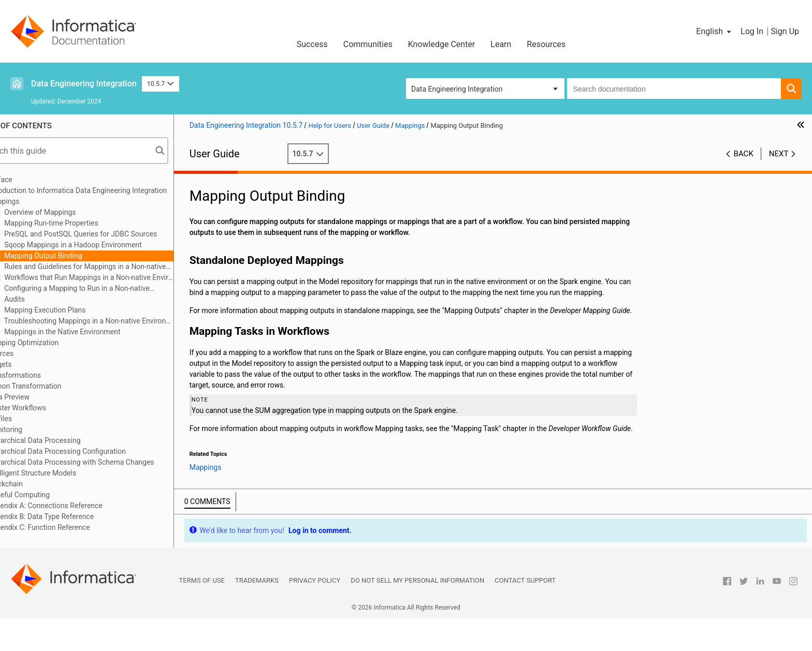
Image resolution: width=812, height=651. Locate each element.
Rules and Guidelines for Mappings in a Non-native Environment (109, 267)
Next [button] (779, 154)
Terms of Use (202, 613)
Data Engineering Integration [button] (457, 89)
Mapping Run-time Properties (80, 223)
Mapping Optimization (53, 343)
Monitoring (35, 430)
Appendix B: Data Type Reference (70, 516)
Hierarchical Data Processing (64, 440)
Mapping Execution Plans (74, 310)
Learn (501, 44)
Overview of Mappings (69, 212)
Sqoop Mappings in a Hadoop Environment (102, 245)
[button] (714, 32)
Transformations (44, 375)
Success (312, 44)
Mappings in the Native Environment (91, 332)
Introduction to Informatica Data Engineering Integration (107, 190)
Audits (43, 299)
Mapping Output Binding (72, 256)
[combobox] (674, 88)
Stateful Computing (48, 495)
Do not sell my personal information (417, 613)
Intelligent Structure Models (61, 473)
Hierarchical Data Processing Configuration (86, 451)
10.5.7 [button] (161, 84)
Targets (29, 364)
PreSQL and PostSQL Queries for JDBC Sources (109, 234)
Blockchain (35, 484)
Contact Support (525, 613)
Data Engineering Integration (84, 84)
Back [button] (744, 154)
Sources (30, 353)
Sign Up (785, 31)
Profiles (29, 419)
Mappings (33, 201)
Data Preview (38, 397)
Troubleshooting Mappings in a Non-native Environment (118, 321)
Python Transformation (54, 386)
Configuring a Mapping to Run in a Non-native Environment (101, 289)
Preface (30, 180)
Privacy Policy (315, 613)
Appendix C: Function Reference (68, 527)
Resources (546, 44)
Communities (368, 44)
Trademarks (257, 613)
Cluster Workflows (46, 408)
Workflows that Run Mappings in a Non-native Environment (118, 277)
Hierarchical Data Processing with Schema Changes (100, 462)
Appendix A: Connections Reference (75, 506)
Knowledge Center (442, 44)
